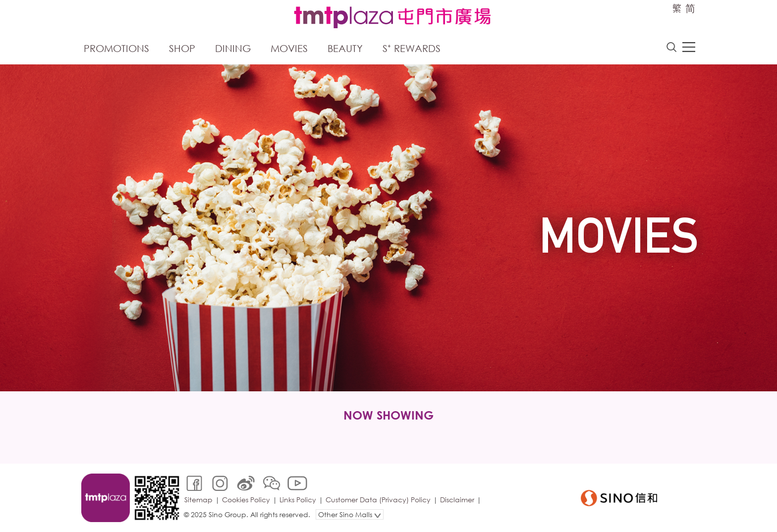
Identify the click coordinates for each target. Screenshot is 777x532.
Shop (182, 48)
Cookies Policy (246, 500)
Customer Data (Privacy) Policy (378, 500)
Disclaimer (457, 500)
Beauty (345, 48)
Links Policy (298, 500)
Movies (289, 48)
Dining (233, 48)
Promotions (116, 48)
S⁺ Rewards (412, 48)
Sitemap (198, 500)
